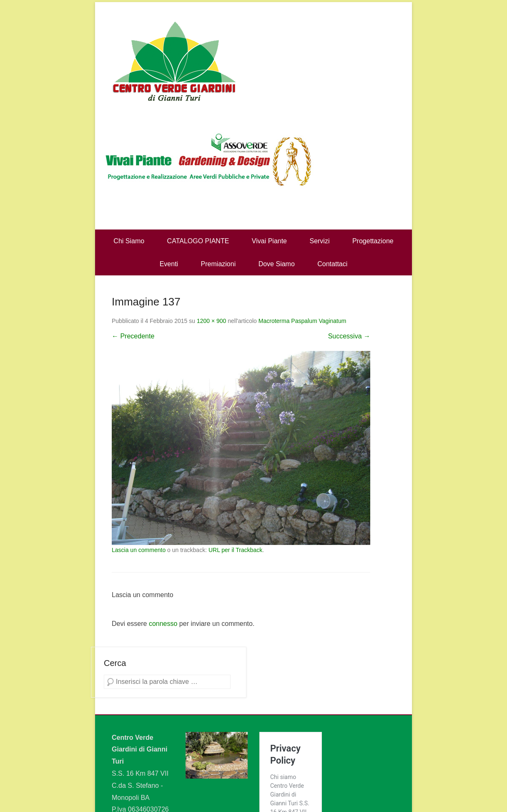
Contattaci (332, 264)
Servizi (319, 241)
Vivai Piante (269, 241)
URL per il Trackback (235, 550)
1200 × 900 (211, 321)
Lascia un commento (139, 550)
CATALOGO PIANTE (198, 241)
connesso (163, 624)
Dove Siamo (277, 264)
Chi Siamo (129, 241)
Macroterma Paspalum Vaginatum (302, 321)
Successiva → (349, 336)
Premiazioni (218, 264)
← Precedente (133, 336)
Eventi (169, 264)
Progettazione (373, 241)
